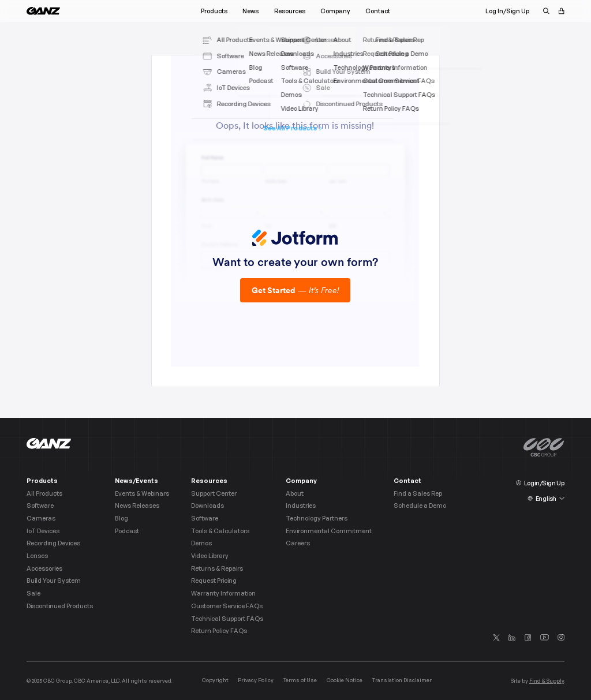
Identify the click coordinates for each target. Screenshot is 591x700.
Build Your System (54, 581)
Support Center (214, 494)
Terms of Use (300, 680)
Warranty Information (223, 594)
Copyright (215, 680)
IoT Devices (43, 531)
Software (40, 506)
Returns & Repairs (217, 569)
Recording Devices (53, 543)
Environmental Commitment (329, 531)
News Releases (137, 506)
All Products (44, 494)
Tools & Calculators (220, 531)
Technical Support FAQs (227, 619)
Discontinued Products (60, 606)
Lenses (37, 556)
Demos (201, 543)
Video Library (210, 556)
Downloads (207, 506)
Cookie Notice (345, 680)
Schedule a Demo (420, 506)
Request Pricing (214, 581)
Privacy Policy (256, 680)
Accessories (44, 569)
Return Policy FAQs (219, 631)
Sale (33, 594)
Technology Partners (317, 519)
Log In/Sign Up (507, 11)
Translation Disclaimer (402, 680)
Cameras (41, 519)
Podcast (127, 531)
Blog (121, 519)
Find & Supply (547, 681)
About (295, 494)
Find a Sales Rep (418, 494)
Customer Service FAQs (227, 606)
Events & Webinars (142, 494)
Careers (298, 543)
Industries (301, 506)
